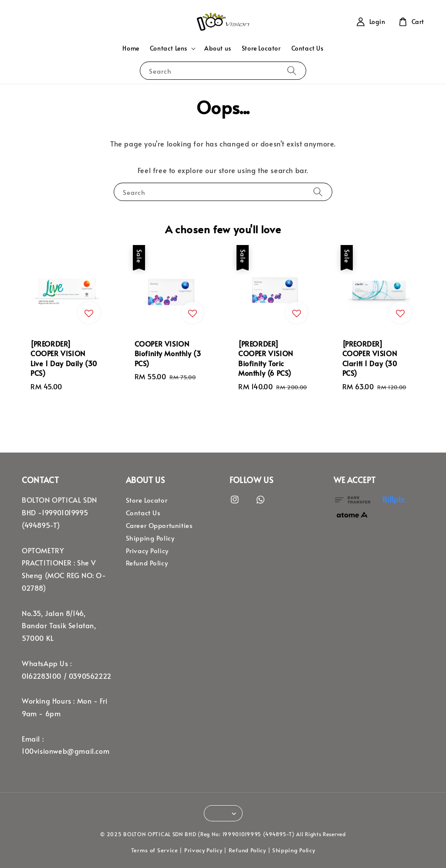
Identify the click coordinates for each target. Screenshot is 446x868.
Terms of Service (155, 850)
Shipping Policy (150, 538)
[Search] (292, 70)
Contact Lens (169, 48)
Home (131, 48)
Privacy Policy (147, 551)
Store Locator (261, 48)
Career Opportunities (159, 525)
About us (218, 48)
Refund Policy (147, 563)
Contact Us (307, 48)
